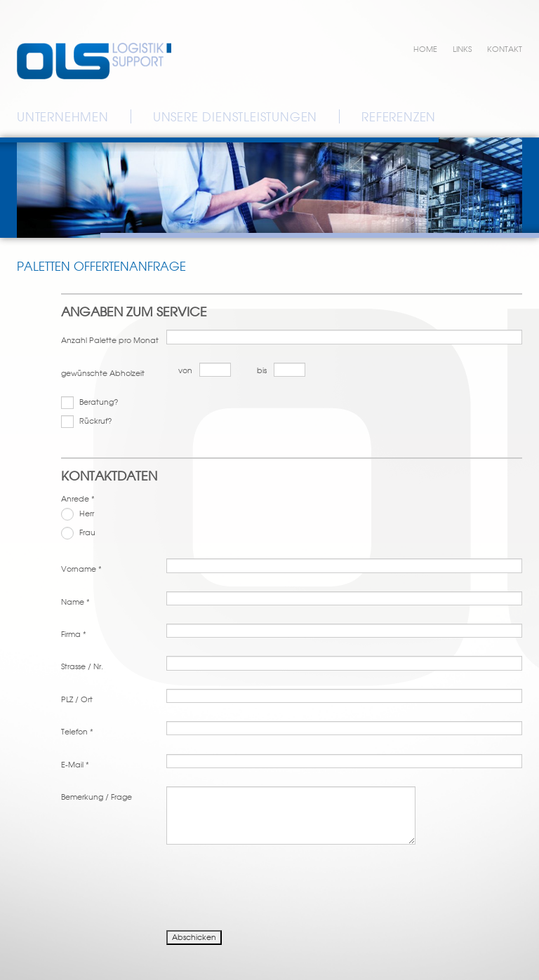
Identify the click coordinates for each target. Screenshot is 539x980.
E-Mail (75, 765)
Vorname (81, 569)
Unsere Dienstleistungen (235, 116)
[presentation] (168, 886)
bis (262, 370)
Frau (78, 533)
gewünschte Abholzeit (103, 373)
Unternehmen (63, 116)
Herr (78, 514)
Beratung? (90, 403)
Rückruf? (87, 422)
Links (462, 49)
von (185, 370)
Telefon (77, 732)
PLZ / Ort (77, 699)
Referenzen (399, 116)
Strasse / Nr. (82, 666)
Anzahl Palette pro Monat (110, 340)
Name (75, 602)
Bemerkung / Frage (97, 797)
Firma (74, 634)
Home (425, 49)
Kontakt (505, 49)
